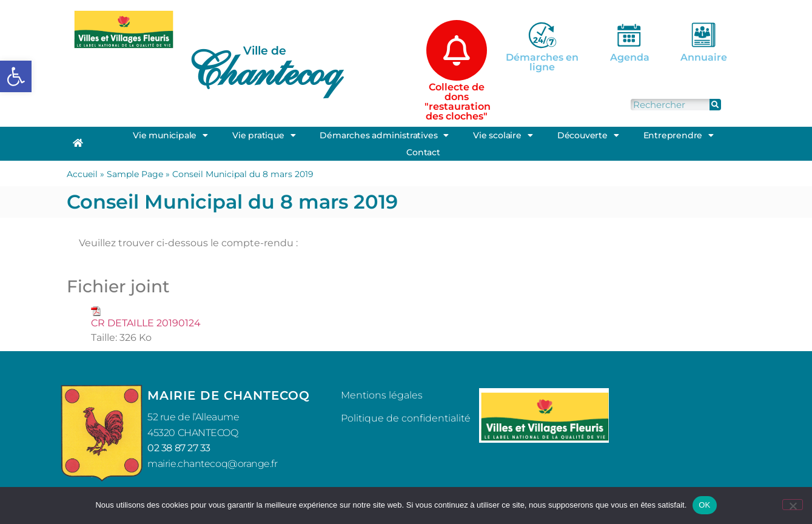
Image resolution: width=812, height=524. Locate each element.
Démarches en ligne (542, 62)
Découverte (588, 135)
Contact (423, 152)
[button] (16, 76)
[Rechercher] (716, 105)
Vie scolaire (503, 135)
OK (704, 505)
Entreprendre (679, 135)
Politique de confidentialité (406, 418)
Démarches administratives (384, 135)
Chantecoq (263, 70)
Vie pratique (264, 135)
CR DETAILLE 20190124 (146, 323)
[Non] (793, 505)
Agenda (630, 57)
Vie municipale (170, 135)
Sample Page (135, 174)
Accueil (82, 174)
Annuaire (704, 57)
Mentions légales (382, 395)
